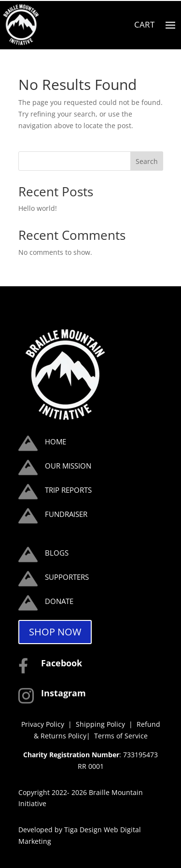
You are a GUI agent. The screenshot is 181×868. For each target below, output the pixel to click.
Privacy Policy (43, 724)
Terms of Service (121, 736)
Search (147, 161)
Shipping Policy (101, 724)
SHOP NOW (55, 632)
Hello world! (38, 208)
